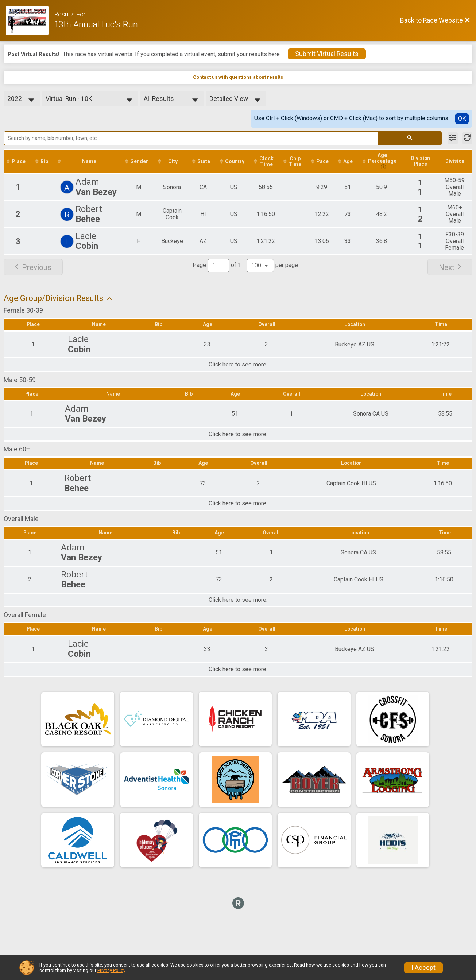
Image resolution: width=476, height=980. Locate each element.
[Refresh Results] (467, 138)
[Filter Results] (453, 138)
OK (462, 119)
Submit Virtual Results (327, 54)
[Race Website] (30, 20)
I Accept (423, 968)
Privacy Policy (111, 970)
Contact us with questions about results (238, 77)
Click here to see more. (238, 365)
